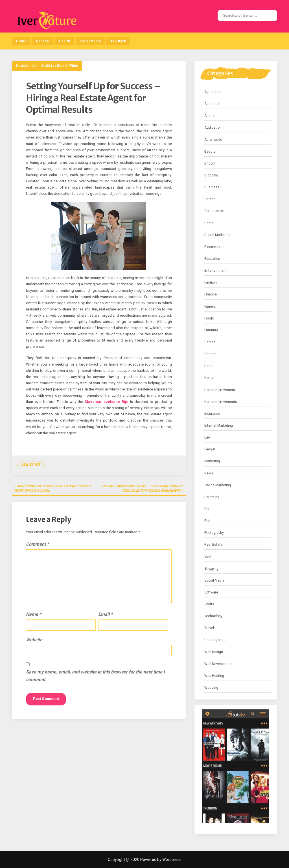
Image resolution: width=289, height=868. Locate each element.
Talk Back (118, 41)
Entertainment (215, 271)
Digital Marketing (217, 235)
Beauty (210, 152)
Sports (209, 604)
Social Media (90, 41)
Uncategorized (216, 640)
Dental (209, 223)
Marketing (212, 461)
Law (207, 437)
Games (210, 342)
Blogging (211, 175)
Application (213, 128)
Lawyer (210, 449)
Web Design (214, 652)
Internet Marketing (219, 426)
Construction (214, 211)
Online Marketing (218, 485)
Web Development (218, 664)
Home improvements (221, 402)
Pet (207, 509)
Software (211, 592)
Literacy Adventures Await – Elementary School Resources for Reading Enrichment (143, 488)
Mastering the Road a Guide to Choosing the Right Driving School (53, 488)
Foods (209, 318)
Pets (208, 521)
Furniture (211, 330)
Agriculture (213, 92)
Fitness (210, 306)
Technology (213, 616)
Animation (212, 104)
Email (105, 614)
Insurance (212, 414)
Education (212, 259)
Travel (209, 628)
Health (65, 41)
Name (34, 614)
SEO (208, 556)
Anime (209, 116)
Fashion (211, 282)
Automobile (213, 140)
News (209, 473)
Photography (214, 533)
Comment (37, 544)
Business (212, 187)
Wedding (211, 688)
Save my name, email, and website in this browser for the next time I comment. (95, 676)
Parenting (212, 497)
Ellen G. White (67, 66)
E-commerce (214, 247)
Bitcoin (210, 163)
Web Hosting (214, 676)
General (43, 41)
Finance (211, 294)
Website (34, 640)
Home (21, 41)
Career (210, 199)
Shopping (211, 569)
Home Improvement (220, 390)
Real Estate (31, 465)
